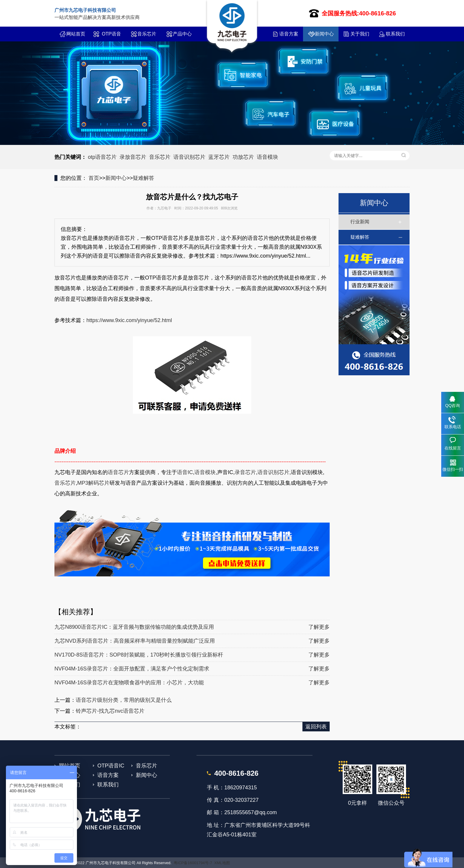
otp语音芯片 (102, 157)
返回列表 (316, 727)
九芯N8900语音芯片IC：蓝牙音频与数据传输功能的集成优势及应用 (134, 627)
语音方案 (289, 34)
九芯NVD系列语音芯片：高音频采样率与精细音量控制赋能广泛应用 (135, 641)
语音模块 (268, 157)
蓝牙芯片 (219, 157)
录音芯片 (245, 472)
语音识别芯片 (189, 157)
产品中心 (182, 34)
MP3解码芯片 (93, 483)
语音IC (185, 472)
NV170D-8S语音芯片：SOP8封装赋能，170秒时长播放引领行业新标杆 (139, 655)
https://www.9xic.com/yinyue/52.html (129, 320)
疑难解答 (144, 178)
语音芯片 (118, 472)
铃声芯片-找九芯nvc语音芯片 (110, 711)
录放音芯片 (133, 157)
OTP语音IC (111, 36)
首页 (94, 178)
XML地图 (222, 863)
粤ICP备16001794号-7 (193, 863)
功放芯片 (243, 157)
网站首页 (76, 34)
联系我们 (395, 34)
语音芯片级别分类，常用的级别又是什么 (124, 700)
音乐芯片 (147, 34)
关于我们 (360, 34)
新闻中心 (324, 34)
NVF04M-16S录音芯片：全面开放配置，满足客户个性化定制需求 (132, 669)
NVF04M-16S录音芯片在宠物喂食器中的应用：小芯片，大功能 (129, 683)
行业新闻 (360, 222)
